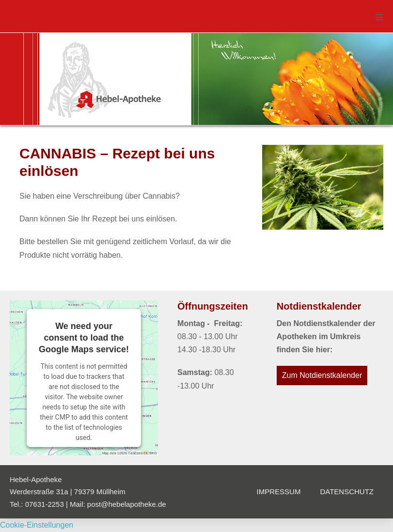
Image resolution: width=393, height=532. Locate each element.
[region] (196, 79)
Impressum (279, 492)
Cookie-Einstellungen (37, 525)
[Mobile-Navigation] (379, 17)
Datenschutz (347, 492)
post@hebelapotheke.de (127, 504)
